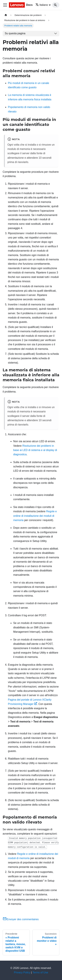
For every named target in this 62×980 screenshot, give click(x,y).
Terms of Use (40, 972)
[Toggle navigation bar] (5, 5)
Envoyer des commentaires (21, 919)
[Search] (56, 5)
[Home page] (6, 15)
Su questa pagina (15, 33)
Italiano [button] (42, 5)
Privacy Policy (22, 972)
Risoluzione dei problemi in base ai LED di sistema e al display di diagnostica (35, 450)
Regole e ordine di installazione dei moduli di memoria (35, 516)
